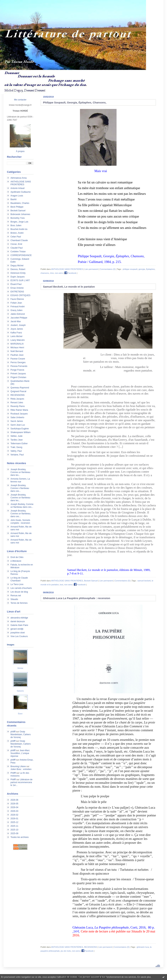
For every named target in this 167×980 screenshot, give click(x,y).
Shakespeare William (21, 432)
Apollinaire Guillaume (21, 192)
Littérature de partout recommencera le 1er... (21, 782)
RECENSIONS (17, 395)
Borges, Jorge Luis (19, 222)
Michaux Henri (17, 348)
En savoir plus (144, 977)
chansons (45, 273)
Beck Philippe (17, 207)
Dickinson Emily (18, 273)
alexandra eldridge (19, 618)
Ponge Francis (17, 370)
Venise (20, 668)
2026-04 (14, 807)
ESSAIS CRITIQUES (20, 295)
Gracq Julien (16, 310)
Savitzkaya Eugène (20, 429)
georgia (142, 269)
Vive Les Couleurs (19, 636)
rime (52, 273)
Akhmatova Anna (19, 178)
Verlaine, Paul (17, 455)
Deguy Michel (17, 266)
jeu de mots (66, 951)
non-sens (59, 273)
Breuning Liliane (18, 766)
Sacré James (17, 421)
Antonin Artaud (17, 188)
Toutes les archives (20, 837)
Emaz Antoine (17, 288)
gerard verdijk (17, 629)
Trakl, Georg (16, 447)
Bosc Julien (16, 225)
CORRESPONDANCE (21, 255)
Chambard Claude (19, 240)
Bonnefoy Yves (18, 218)
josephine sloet (18, 633)
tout (61, 585)
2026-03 (14, 811)
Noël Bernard (17, 351)
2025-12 (14, 822)
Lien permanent (91, 269)
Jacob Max (16, 321)
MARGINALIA (17, 344)
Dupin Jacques (17, 277)
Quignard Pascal (18, 391)
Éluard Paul (16, 284)
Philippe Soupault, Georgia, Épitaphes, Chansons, (75, 102)
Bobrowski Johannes (20, 214)
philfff (13, 732)
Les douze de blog (19, 592)
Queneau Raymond (20, 388)
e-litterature (16, 561)
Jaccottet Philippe (19, 318)
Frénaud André (17, 307)
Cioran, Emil (16, 244)
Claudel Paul (17, 248)
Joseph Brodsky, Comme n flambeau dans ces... (20, 488)
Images (11, 645)
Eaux (20, 714)
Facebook (70, 273)
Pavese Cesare (18, 359)
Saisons (20, 691)
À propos (20, 151)
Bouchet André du (19, 229)
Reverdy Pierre (18, 406)
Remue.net (16, 596)
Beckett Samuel (18, 211)
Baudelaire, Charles (20, 203)
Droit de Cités (17, 557)
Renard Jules (17, 403)
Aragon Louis (17, 196)
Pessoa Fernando (19, 366)
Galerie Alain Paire (19, 625)
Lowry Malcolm (18, 340)
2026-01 (14, 819)
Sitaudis (14, 599)
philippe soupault (130, 269)
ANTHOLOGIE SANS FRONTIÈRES (67, 269)
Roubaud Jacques (19, 414)
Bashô (14, 199)
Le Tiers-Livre (17, 584)
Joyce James (17, 329)
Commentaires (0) (107, 269)
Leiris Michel (16, 336)
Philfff (13, 773)
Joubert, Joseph (18, 325)
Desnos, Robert (18, 269)
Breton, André (17, 233)
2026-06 (14, 800)
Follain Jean (16, 303)
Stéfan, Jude (16, 436)
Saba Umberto (17, 417)
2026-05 (14, 804)
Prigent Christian (18, 377)
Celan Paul (16, 237)
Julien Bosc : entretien (21, 769)
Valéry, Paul (16, 451)
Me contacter (20, 100)
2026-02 (14, 815)
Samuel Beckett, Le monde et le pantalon (69, 287)
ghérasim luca (143, 947)
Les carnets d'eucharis (21, 588)
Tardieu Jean (17, 440)
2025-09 (14, 833)
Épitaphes (150, 269)
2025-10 (14, 830)
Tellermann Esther (19, 444)
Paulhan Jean (17, 355)
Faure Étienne (17, 299)
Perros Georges (18, 362)
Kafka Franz (16, 333)
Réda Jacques (17, 399)
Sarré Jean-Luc (18, 425)
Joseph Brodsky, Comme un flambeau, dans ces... (21, 514)
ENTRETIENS (17, 292)
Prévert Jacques (18, 374)
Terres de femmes (19, 603)
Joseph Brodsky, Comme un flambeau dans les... (20, 472)
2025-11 (14, 826)
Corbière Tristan (18, 252)
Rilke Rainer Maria (19, 410)
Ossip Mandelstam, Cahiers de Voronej (21, 734)
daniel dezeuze (18, 621)
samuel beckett (144, 581)
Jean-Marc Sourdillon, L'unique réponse (20, 753)
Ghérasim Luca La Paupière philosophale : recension (77, 598)
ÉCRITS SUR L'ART (20, 280)
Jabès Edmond (18, 314)
